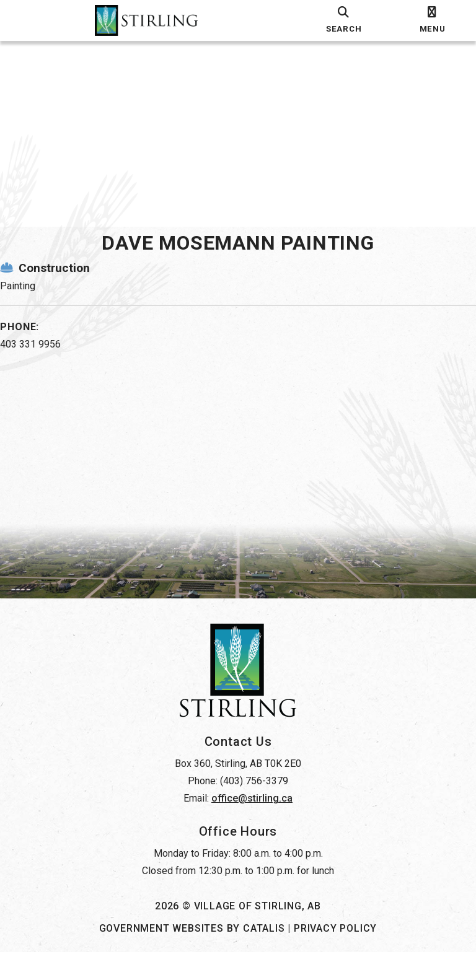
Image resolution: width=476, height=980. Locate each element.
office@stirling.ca (252, 826)
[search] (344, 20)
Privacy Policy (335, 956)
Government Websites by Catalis (192, 956)
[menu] (432, 20)
